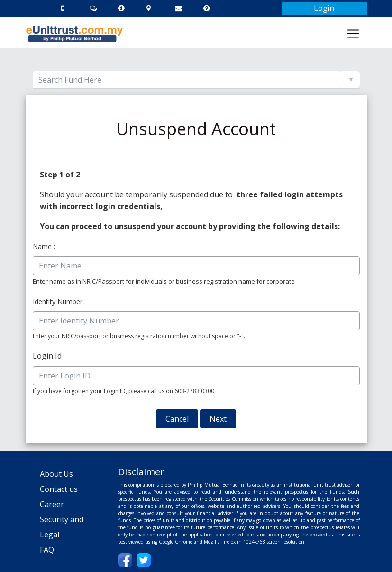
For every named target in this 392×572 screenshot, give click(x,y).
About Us (56, 474)
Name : (44, 246)
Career (52, 504)
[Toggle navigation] (353, 34)
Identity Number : (59, 301)
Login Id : (49, 356)
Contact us (59, 489)
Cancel (177, 419)
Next (218, 419)
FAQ (47, 550)
